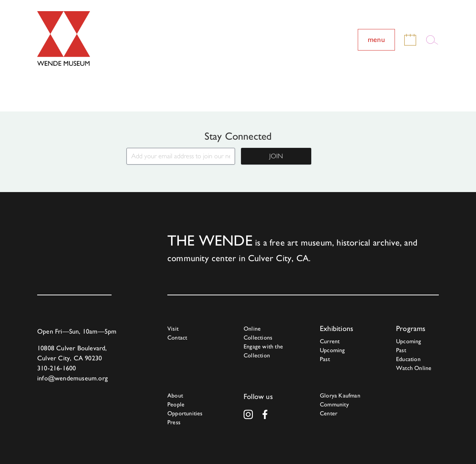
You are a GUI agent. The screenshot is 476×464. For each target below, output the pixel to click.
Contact (177, 338)
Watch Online (414, 368)
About (175, 395)
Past (325, 359)
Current (330, 341)
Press (174, 422)
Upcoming (332, 350)
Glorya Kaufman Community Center (340, 404)
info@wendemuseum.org (73, 378)
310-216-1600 (57, 368)
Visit (173, 329)
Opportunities (185, 413)
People (176, 404)
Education (408, 359)
